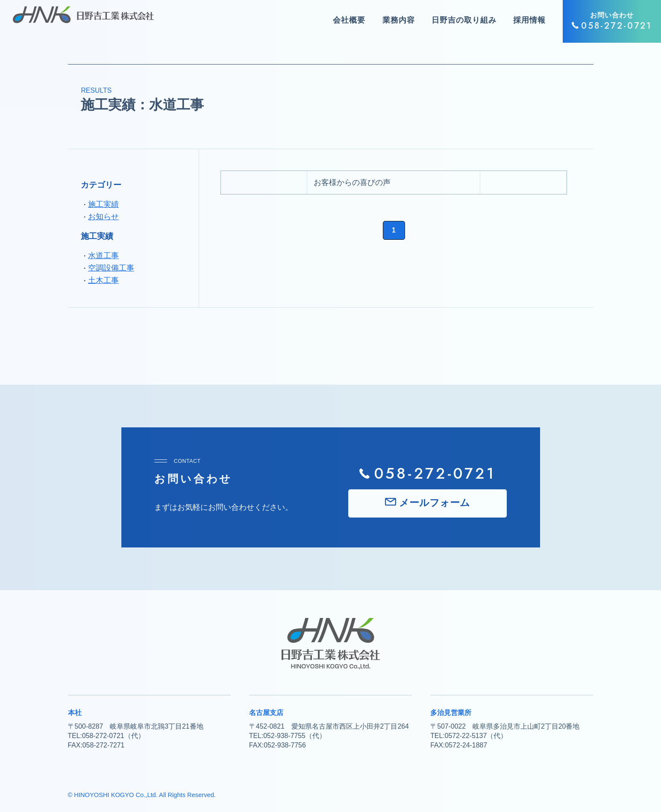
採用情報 (529, 20)
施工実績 (103, 204)
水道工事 (103, 256)
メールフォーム (435, 503)
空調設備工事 (111, 268)
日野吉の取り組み (464, 20)
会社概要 (349, 20)
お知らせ (103, 217)
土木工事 (103, 280)
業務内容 (399, 20)
